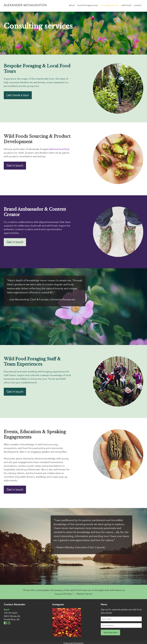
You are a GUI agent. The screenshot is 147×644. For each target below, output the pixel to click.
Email (7, 610)
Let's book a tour (18, 95)
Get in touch (15, 166)
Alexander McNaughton (25, 5)
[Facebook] (6, 624)
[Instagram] (9, 624)
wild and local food (59, 149)
